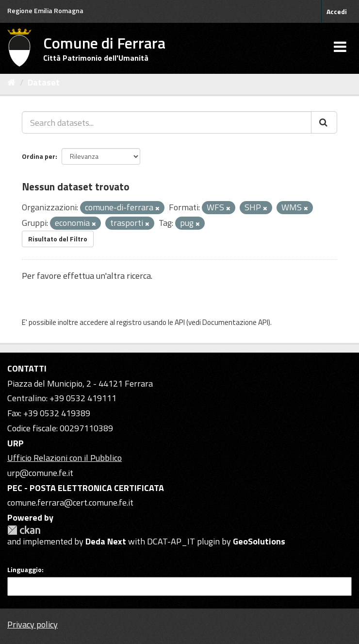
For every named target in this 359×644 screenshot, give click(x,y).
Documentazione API (235, 322)
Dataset (44, 82)
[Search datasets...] (167, 122)
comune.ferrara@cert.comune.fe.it (70, 502)
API (180, 322)
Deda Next (106, 541)
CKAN (24, 530)
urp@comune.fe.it (40, 473)
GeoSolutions (259, 541)
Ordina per (39, 156)
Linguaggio (24, 570)
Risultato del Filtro (58, 239)
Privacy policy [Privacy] (33, 624)
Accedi (337, 11)
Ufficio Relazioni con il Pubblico (65, 458)
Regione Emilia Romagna (45, 10)
